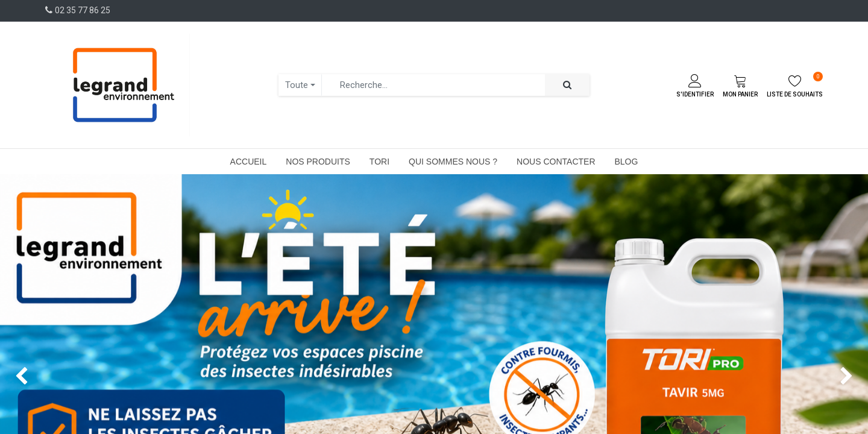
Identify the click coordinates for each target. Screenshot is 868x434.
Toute (297, 85)
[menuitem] (249, 162)
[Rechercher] (567, 85)
